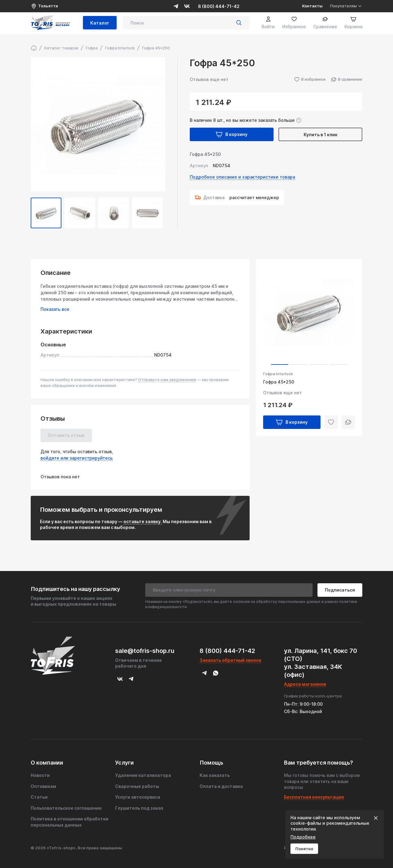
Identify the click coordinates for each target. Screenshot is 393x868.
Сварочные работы (137, 786)
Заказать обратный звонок (230, 660)
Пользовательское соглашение (66, 808)
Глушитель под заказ (139, 808)
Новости (40, 775)
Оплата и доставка (221, 786)
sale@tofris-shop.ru (145, 651)
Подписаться (340, 590)
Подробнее (303, 837)
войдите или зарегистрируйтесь (77, 458)
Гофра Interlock (278, 374)
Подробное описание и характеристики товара (242, 177)
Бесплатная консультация (314, 797)
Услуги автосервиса (138, 797)
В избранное (310, 79)
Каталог (100, 24)
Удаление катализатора (143, 775)
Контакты (312, 6)
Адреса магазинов (305, 684)
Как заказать (215, 775)
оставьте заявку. (143, 521)
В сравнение (346, 79)
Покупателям (346, 6)
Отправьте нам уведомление (167, 380)
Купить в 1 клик (321, 135)
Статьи (39, 797)
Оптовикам (43, 786)
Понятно (304, 849)
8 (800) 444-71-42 (219, 6)
